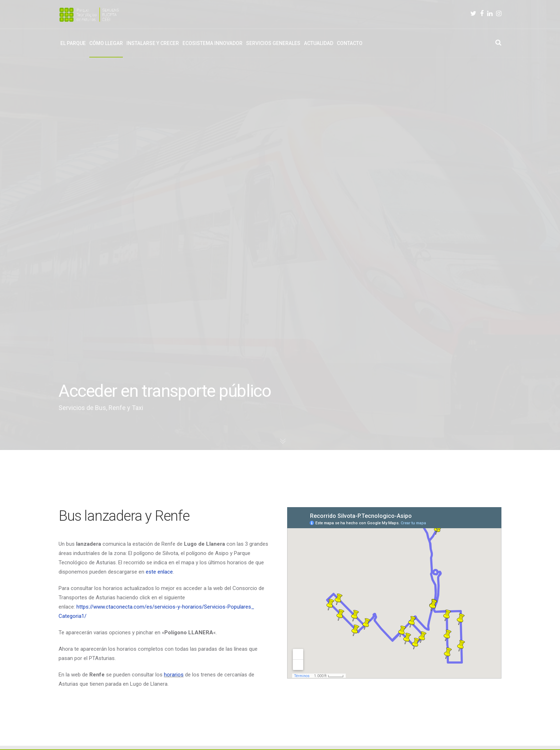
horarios (174, 675)
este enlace (159, 572)
